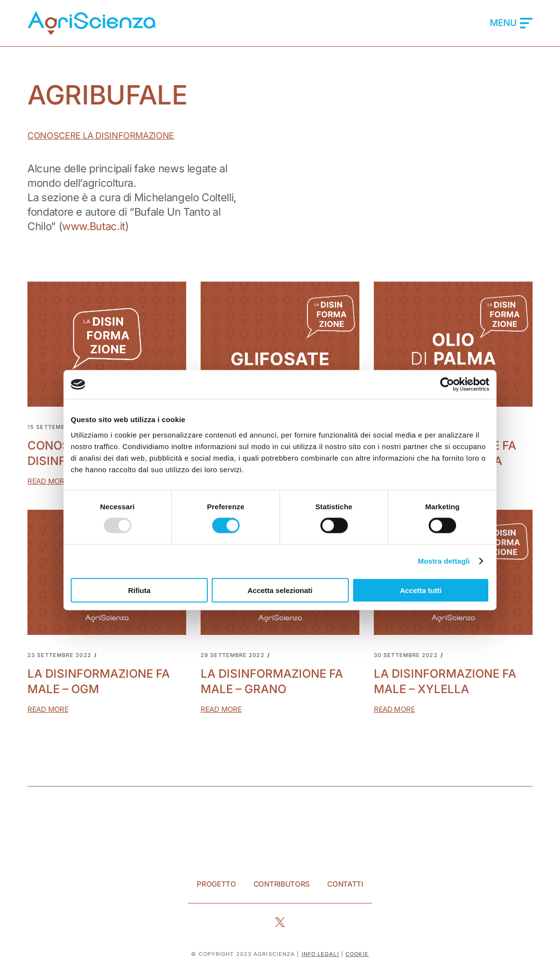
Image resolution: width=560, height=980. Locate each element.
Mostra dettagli (444, 561)
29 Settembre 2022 (233, 655)
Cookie (357, 954)
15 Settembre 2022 (59, 427)
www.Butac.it (94, 226)
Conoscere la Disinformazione (101, 135)
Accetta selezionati (280, 590)
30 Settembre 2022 (406, 655)
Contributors (282, 884)
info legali (320, 954)
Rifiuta (139, 590)
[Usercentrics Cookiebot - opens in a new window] (447, 385)
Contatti (345, 884)
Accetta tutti (421, 590)
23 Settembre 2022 (59, 655)
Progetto (216, 884)
